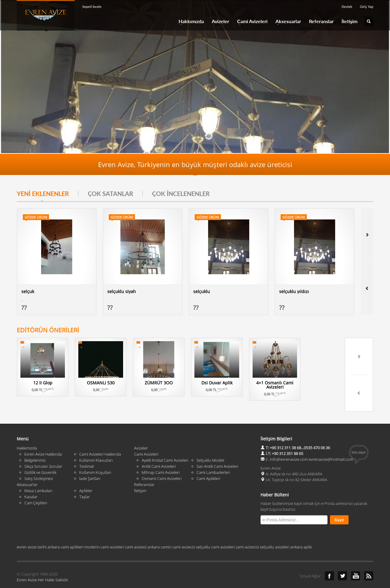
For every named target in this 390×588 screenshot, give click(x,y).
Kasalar (31, 481)
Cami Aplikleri (208, 463)
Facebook (329, 561)
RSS (369, 561)
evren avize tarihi (32, 532)
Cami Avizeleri (250, 21)
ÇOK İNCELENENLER (181, 194)
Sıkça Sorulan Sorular (43, 451)
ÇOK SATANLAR (110, 194)
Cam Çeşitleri (36, 488)
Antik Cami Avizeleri (159, 451)
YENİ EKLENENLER (43, 194)
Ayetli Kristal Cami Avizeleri (165, 445)
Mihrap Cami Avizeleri (161, 457)
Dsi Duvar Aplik (301, 383)
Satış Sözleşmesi (39, 463)
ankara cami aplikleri (66, 532)
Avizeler (220, 21)
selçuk (28, 291)
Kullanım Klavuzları (96, 445)
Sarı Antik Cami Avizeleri (217, 451)
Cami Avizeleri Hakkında (100, 439)
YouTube (356, 561)
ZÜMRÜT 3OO (219, 383)
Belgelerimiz (35, 445)
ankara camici (160, 532)
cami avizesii (136, 532)
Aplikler (86, 475)
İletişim (349, 21)
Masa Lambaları (38, 475)
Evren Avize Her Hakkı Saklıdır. (43, 565)
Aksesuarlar (286, 21)
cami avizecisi (247, 532)
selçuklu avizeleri (275, 532)
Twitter (342, 561)
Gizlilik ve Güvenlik (40, 457)
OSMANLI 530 (137, 383)
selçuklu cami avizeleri (215, 532)
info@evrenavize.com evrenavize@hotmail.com (311, 444)
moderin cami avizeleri (104, 532)
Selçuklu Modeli (210, 445)
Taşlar (85, 481)
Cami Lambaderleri (213, 457)
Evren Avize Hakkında (43, 439)
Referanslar (321, 21)
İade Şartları (90, 463)
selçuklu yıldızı (294, 291)
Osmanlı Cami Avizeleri (162, 463)
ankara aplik (301, 532)
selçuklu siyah (122, 291)
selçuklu (202, 291)
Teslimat (87, 451)
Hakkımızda (189, 21)
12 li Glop (55, 383)
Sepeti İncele (92, 7)
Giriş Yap (367, 7)
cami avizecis (184, 532)
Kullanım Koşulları (95, 457)
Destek (347, 7)
